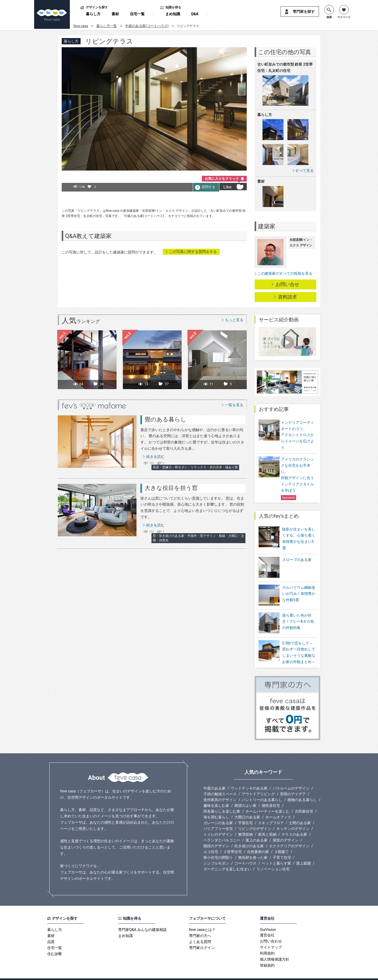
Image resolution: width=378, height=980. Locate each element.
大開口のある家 (247, 806)
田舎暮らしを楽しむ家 (222, 801)
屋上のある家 (256, 829)
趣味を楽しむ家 (216, 795)
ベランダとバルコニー (222, 829)
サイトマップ (271, 936)
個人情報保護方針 (275, 949)
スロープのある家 (297, 560)
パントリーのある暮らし (262, 789)
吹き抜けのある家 (249, 835)
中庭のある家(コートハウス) (147, 26)
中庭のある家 (214, 777)
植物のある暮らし (302, 789)
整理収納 (245, 824)
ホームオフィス (278, 806)
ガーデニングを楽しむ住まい (227, 858)
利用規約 (267, 942)
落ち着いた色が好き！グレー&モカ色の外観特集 (298, 614)
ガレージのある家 (218, 812)
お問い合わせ (271, 930)
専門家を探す (304, 12)
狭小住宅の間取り (218, 847)
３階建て (281, 841)
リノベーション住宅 (273, 858)
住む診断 (55, 943)
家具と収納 (267, 824)
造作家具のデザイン (220, 789)
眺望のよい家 (245, 795)
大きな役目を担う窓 (171, 488)
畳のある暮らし (166, 419)
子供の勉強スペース (220, 783)
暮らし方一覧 (107, 26)
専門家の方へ (200, 925)
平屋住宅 (245, 812)
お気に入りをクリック (222, 179)
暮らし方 (93, 14)
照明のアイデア (293, 783)
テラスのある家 (294, 824)
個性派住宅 (271, 795)
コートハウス (245, 852)
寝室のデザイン (286, 829)
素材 (115, 14)
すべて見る (304, 170)
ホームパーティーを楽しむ (267, 801)
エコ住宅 (211, 841)
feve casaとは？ (202, 919)
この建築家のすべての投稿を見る (285, 273)
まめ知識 (173, 14)
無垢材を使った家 (253, 847)
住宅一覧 (137, 14)
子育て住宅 (282, 847)
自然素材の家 (258, 841)
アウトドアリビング (258, 783)
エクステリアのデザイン (289, 835)
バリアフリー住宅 (218, 818)
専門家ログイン (202, 937)
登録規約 (267, 955)
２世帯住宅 (233, 841)
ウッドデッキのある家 (249, 777)
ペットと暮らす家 (276, 852)
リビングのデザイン (255, 818)
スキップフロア (271, 812)
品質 (51, 931)
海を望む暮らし (216, 806)
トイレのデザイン (218, 824)
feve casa (81, 26)
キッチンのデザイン (293, 818)
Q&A (195, 14)
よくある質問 (200, 931)
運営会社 (267, 924)
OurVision (268, 919)
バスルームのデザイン (291, 777)
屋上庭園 (303, 852)
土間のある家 (300, 812)
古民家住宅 (304, 801)
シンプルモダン (216, 852)
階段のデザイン (216, 835)
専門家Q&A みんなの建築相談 (142, 919)
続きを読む (155, 457)
